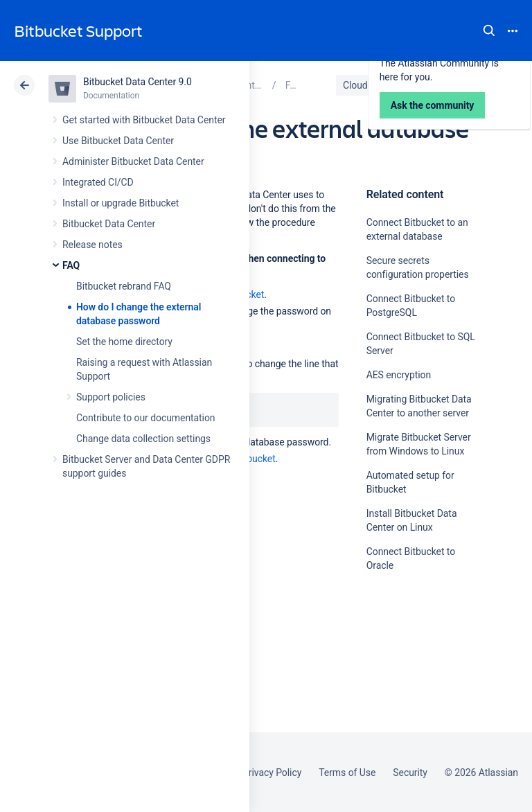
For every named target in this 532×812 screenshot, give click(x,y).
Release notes (92, 245)
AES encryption (399, 375)
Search (489, 30)
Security (410, 773)
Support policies (111, 397)
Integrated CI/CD (98, 182)
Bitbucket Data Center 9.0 (138, 82)
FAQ (71, 265)
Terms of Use (347, 773)
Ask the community (415, 701)
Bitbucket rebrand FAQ (124, 286)
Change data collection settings (143, 439)
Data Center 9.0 (426, 85)
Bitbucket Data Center (109, 224)
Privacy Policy (272, 773)
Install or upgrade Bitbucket (121, 203)
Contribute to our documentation (146, 418)
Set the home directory (124, 342)
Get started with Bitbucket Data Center (144, 120)
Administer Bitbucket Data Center (133, 161)
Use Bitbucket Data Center (118, 141)
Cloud (355, 85)
